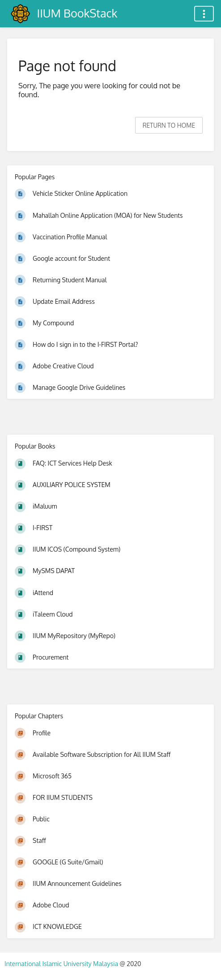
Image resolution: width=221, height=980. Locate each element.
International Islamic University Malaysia (62, 964)
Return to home (169, 125)
